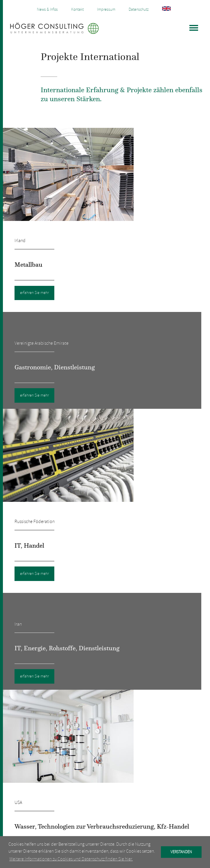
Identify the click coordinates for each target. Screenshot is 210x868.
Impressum (106, 9)
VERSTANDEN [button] (181, 852)
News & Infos (47, 9)
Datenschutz (139, 9)
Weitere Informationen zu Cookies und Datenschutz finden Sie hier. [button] (71, 859)
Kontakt (77, 9)
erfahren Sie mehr (34, 293)
